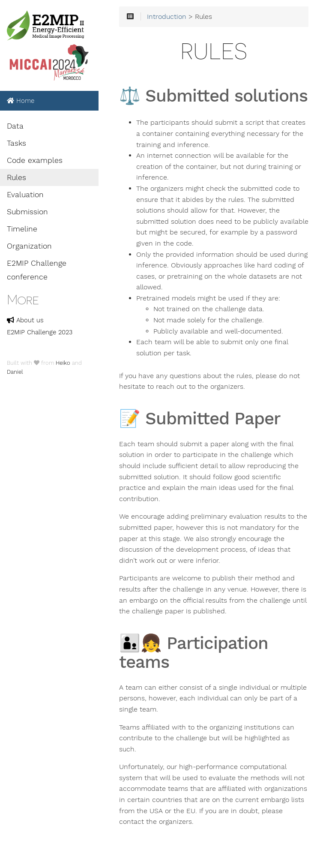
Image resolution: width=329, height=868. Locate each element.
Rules (16, 177)
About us (25, 320)
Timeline (22, 229)
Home (21, 101)
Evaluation (25, 195)
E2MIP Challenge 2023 (40, 332)
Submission (27, 212)
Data (15, 126)
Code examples (35, 160)
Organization (29, 246)
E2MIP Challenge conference (37, 270)
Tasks (16, 143)
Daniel (15, 372)
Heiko (63, 363)
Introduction (167, 17)
